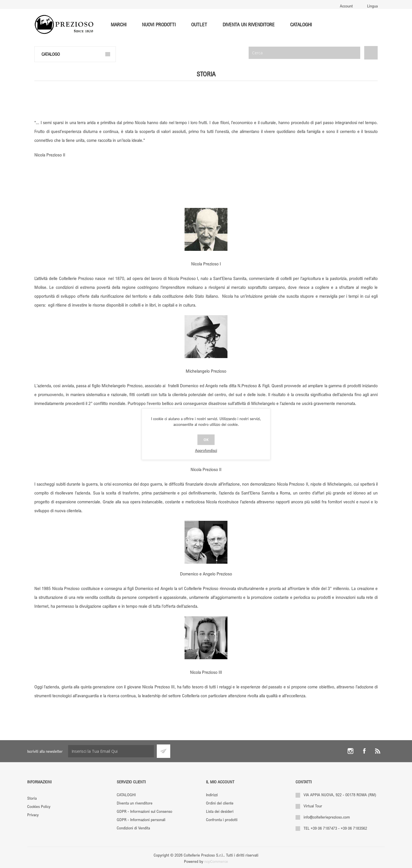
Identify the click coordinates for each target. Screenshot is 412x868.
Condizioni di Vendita (133, 828)
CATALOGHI (126, 795)
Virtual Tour (313, 806)
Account (346, 6)
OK (206, 440)
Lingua (372, 6)
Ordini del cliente (220, 803)
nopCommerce (216, 861)
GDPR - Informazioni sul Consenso (144, 811)
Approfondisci (206, 450)
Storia (32, 798)
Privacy (33, 815)
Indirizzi (212, 795)
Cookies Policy (39, 806)
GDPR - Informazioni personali (141, 820)
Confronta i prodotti (222, 820)
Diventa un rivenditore (135, 803)
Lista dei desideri (220, 811)
